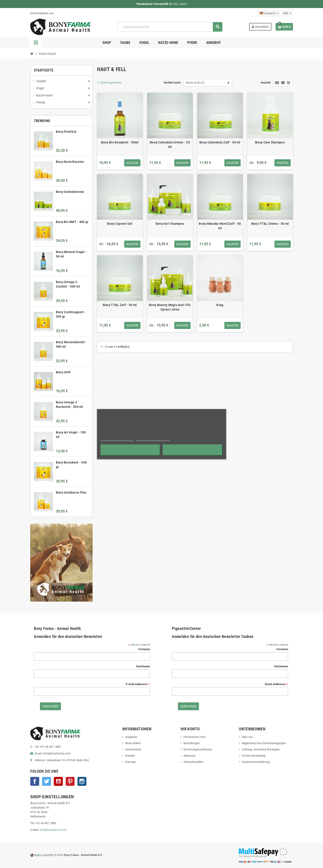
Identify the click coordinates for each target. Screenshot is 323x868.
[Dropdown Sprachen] (269, 13)
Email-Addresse (276, 684)
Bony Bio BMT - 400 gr (72, 222)
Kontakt (130, 756)
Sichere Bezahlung (253, 756)
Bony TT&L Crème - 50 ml (270, 224)
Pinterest (70, 781)
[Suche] (170, 27)
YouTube (58, 781)
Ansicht (266, 83)
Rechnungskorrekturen (198, 749)
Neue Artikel (133, 743)
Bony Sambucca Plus (71, 492)
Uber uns (247, 737)
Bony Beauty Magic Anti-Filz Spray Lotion (170, 307)
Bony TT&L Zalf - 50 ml (120, 305)
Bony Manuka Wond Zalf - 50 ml (220, 226)
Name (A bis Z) (195, 83)
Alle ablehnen (130, 450)
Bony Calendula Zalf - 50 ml (220, 142)
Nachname (143, 666)
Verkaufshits (133, 749)
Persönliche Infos (195, 737)
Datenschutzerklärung (256, 762)
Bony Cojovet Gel (120, 224)
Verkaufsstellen (193, 762)
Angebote (131, 737)
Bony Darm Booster (70, 162)
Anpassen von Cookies (153, 439)
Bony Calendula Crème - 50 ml (170, 145)
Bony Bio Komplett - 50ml (120, 142)
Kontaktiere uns (42, 13)
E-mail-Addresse (138, 684)
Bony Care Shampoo (270, 142)
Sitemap (130, 762)
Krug (220, 305)
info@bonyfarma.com (53, 830)
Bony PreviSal (66, 132)
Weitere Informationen (117, 439)
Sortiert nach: (172, 83)
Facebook (35, 781)
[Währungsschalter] (287, 13)
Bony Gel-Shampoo (170, 224)
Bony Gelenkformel (70, 192)
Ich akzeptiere (193, 450)
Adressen (189, 756)
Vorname (144, 649)
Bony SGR (63, 372)
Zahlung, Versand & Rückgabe (261, 749)
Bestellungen (192, 743)
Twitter (47, 781)
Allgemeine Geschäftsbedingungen (264, 743)
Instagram (82, 781)
